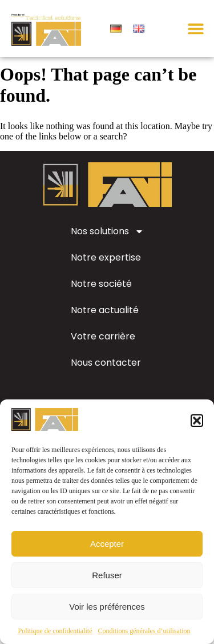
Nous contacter (106, 371)
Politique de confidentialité (55, 631)
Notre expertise (106, 266)
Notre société (101, 292)
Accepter (107, 544)
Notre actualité (105, 319)
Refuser (107, 575)
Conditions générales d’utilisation (144, 631)
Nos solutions (107, 240)
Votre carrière (103, 345)
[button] (197, 421)
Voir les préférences (107, 607)
